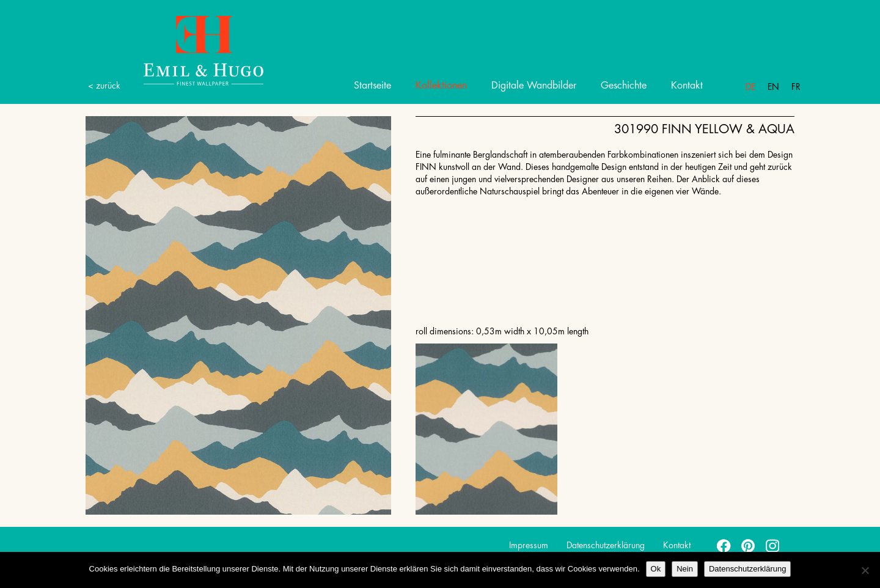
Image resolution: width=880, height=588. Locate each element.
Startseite (372, 86)
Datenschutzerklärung (606, 545)
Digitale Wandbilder (534, 86)
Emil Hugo (189, 50)
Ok (656, 569)
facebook (724, 545)
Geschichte (624, 86)
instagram (773, 545)
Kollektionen (441, 86)
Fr (796, 87)
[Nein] (865, 570)
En (773, 87)
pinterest (749, 545)
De (750, 87)
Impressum (529, 545)
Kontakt (687, 86)
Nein (685, 569)
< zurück (104, 86)
